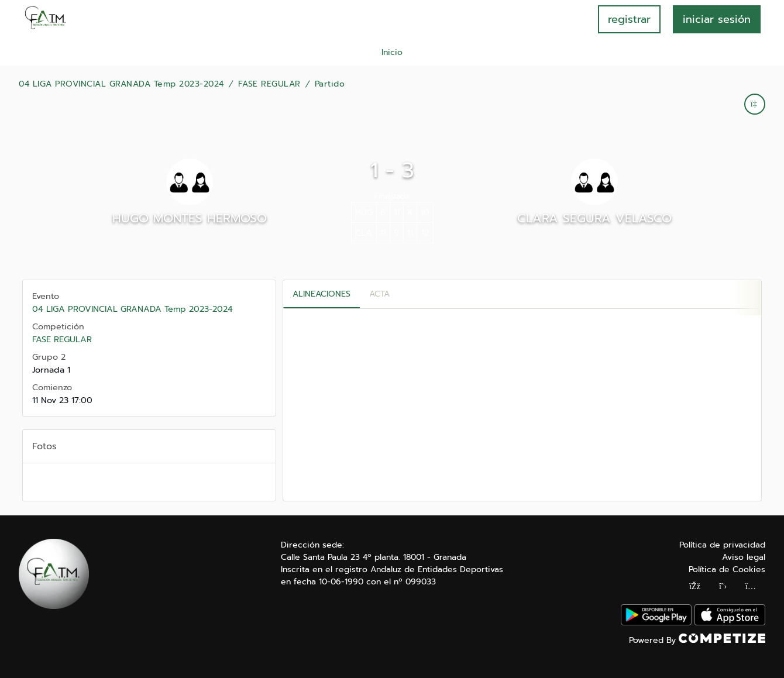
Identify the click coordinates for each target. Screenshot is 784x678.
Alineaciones (321, 294)
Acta (379, 294)
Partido (330, 84)
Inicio (392, 52)
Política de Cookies (727, 569)
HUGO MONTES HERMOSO (190, 218)
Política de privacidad (722, 545)
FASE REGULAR (269, 84)
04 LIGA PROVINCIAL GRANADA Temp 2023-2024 (121, 84)
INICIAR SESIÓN (717, 19)
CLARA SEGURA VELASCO (594, 218)
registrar (629, 19)
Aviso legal (744, 557)
